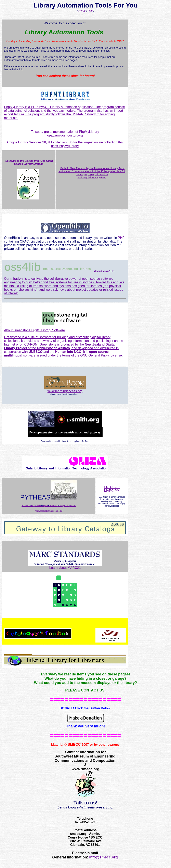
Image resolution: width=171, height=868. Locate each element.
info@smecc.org (104, 857)
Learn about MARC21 (65, 566)
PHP (121, 238)
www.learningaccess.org (65, 391)
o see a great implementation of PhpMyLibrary (66, 132)
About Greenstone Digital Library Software (35, 330)
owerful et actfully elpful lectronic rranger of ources (49, 506)
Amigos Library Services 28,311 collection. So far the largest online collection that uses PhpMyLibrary (65, 144)
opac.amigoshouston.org (65, 135)
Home (82, 11)
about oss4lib (104, 271)
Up (91, 11)
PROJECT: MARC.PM (112, 489)
